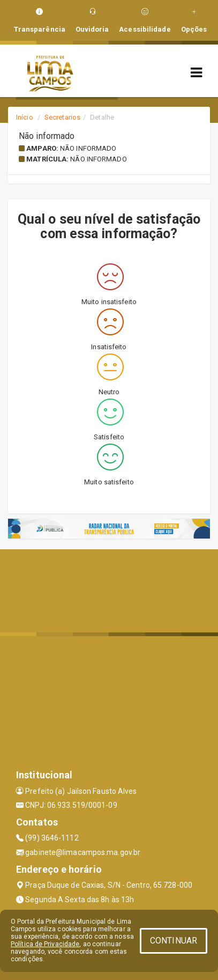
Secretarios (62, 117)
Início (25, 117)
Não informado (88, 148)
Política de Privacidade (45, 944)
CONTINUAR (174, 941)
